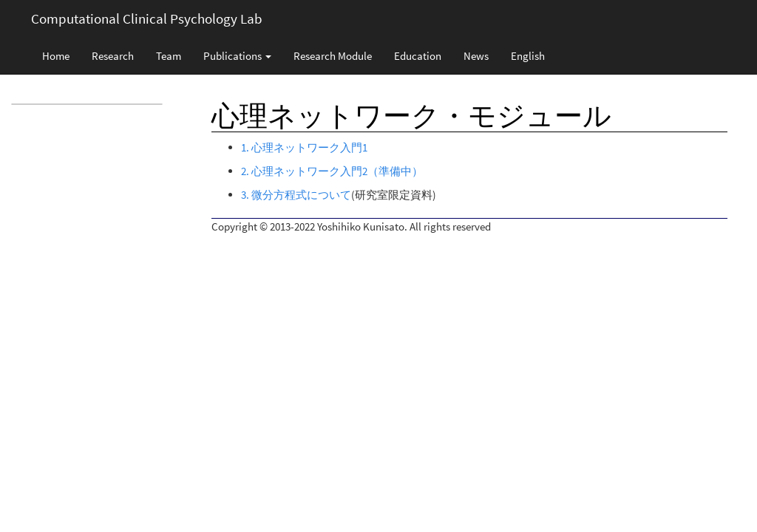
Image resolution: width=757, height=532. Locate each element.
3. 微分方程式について (296, 195)
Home (56, 56)
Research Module (333, 56)
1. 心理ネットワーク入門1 (304, 147)
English (528, 56)
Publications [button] (237, 56)
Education (418, 56)
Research (113, 56)
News (476, 56)
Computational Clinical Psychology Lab (147, 18)
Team (169, 56)
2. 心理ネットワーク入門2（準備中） (332, 171)
